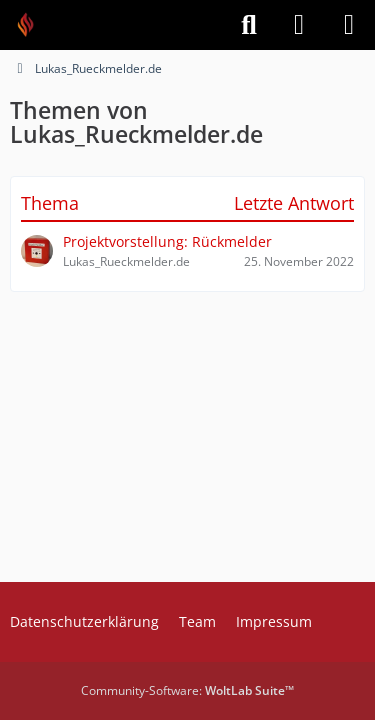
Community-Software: (187, 690)
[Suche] (249, 25)
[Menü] (349, 25)
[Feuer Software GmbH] (32, 25)
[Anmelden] (299, 25)
